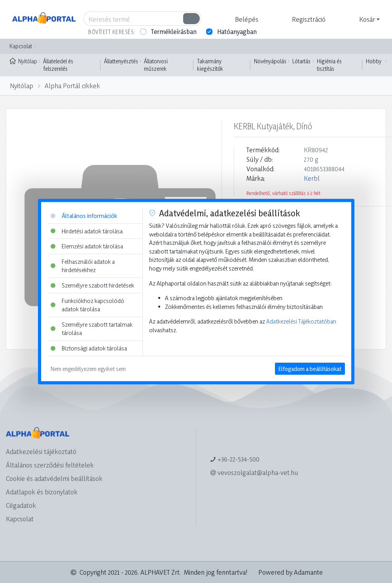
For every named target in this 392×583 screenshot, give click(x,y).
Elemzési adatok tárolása (87, 246)
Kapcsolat (21, 46)
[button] (246, 19)
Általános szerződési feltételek (50, 465)
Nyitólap (23, 61)
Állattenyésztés (121, 61)
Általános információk (84, 216)
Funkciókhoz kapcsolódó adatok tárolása (87, 305)
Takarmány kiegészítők (210, 65)
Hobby (374, 61)
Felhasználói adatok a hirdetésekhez (83, 266)
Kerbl (312, 178)
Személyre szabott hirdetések (92, 285)
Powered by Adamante (291, 572)
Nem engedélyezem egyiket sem (88, 368)
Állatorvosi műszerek (156, 65)
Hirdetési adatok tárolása (87, 231)
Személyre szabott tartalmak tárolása (92, 329)
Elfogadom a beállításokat (310, 368)
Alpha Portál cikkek (72, 86)
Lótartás (301, 61)
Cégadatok (21, 505)
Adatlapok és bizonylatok (42, 492)
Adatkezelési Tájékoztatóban (301, 321)
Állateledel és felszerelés (58, 65)
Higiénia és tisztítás (329, 65)
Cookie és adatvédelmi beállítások (54, 478)
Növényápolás (270, 61)
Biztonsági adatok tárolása (89, 348)
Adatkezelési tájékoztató (41, 451)
